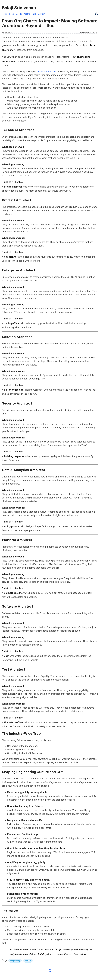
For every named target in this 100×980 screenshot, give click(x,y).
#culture (28, 961)
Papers (27, 14)
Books (19, 14)
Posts (12, 14)
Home (5, 14)
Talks (34, 14)
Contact (41, 14)
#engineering (15, 961)
